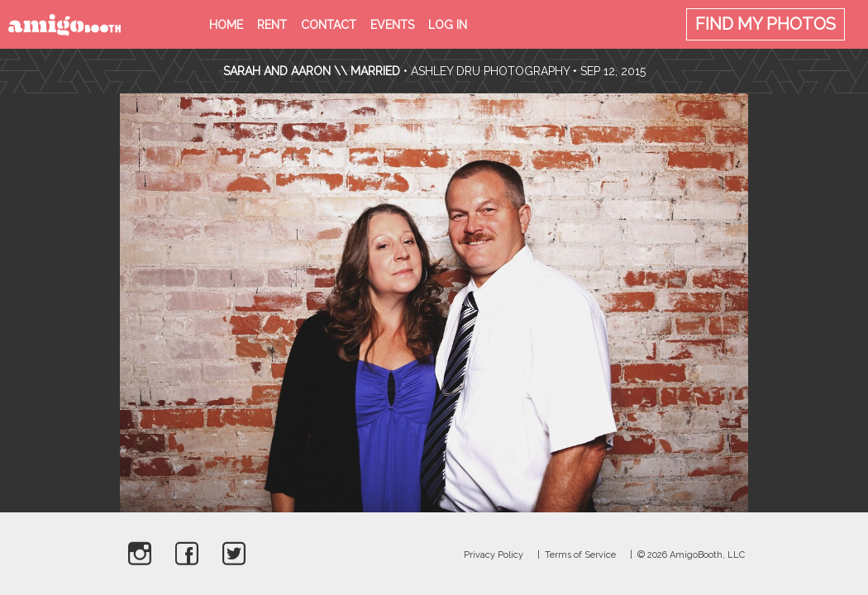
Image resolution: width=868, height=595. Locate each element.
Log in (448, 25)
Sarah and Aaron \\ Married (312, 71)
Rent (272, 25)
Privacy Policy (494, 555)
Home (226, 25)
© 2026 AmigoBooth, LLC (691, 555)
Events (392, 25)
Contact (329, 25)
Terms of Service (580, 555)
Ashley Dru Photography (490, 71)
